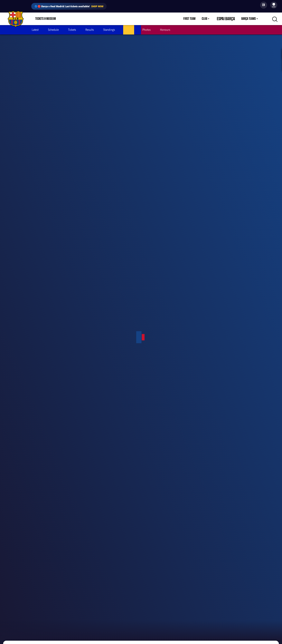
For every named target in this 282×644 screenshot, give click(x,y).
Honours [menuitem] (165, 30)
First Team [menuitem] (194, 19)
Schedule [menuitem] (53, 30)
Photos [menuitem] (146, 30)
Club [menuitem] (209, 19)
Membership (86, 19)
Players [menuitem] (129, 30)
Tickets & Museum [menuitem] (46, 19)
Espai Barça (228, 19)
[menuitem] (274, 4)
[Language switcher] (264, 5)
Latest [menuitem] (35, 30)
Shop (69, 19)
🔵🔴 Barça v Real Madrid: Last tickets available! (69, 6)
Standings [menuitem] (109, 30)
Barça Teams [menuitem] (249, 19)
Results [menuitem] (90, 30)
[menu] (274, 5)
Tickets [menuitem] (72, 30)
